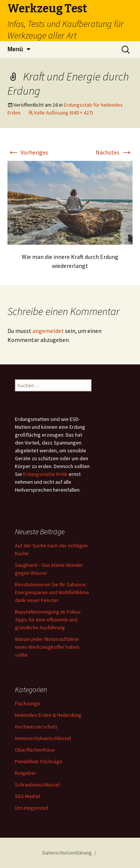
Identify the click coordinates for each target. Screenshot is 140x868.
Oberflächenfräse (35, 750)
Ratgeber (26, 773)
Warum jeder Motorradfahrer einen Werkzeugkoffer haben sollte (47, 647)
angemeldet (48, 331)
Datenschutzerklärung (67, 853)
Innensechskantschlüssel (43, 738)
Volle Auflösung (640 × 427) (63, 113)
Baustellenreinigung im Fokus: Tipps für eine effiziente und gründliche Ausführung (48, 620)
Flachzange (28, 703)
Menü (15, 49)
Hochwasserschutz (36, 727)
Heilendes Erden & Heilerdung (48, 715)
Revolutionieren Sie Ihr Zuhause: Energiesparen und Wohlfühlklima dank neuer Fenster (52, 592)
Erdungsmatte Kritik (45, 474)
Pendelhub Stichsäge (39, 761)
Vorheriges (28, 152)
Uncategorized (32, 808)
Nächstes (114, 152)
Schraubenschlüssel (37, 785)
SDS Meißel (27, 796)
